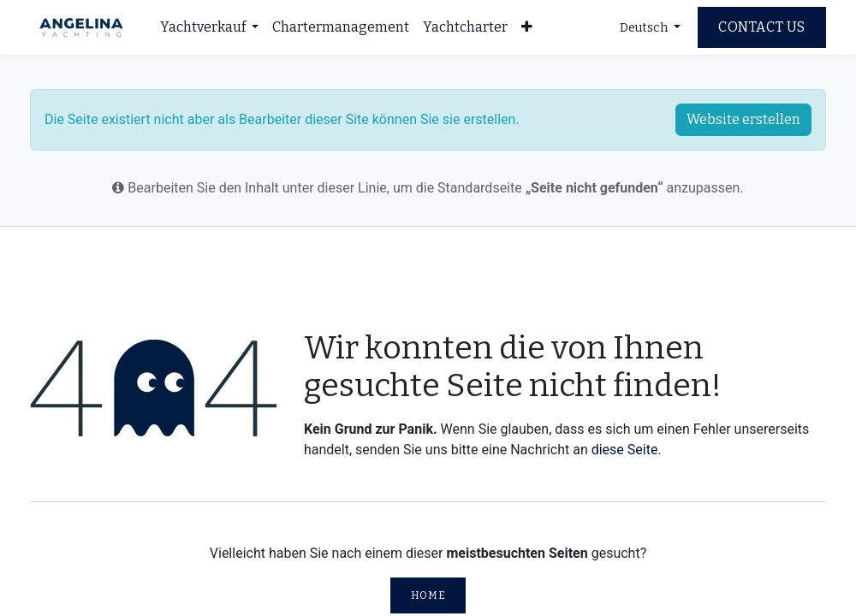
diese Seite (625, 450)
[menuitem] (209, 27)
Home (428, 595)
